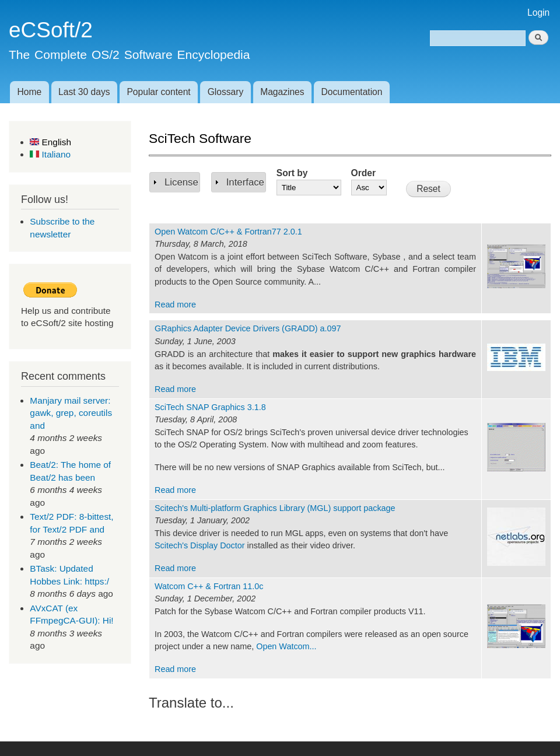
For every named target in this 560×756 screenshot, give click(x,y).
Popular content (158, 92)
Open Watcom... (286, 646)
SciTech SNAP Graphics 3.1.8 (210, 407)
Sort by (292, 173)
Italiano (50, 154)
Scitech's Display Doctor (200, 545)
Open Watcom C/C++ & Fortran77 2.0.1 (228, 232)
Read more (175, 304)
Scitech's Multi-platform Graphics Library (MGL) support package (275, 508)
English (50, 142)
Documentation (352, 92)
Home (29, 92)
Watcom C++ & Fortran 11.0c (209, 586)
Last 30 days (84, 92)
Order (363, 173)
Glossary (226, 92)
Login (538, 13)
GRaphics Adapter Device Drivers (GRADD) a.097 (248, 328)
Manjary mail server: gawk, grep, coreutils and (71, 413)
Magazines (282, 92)
